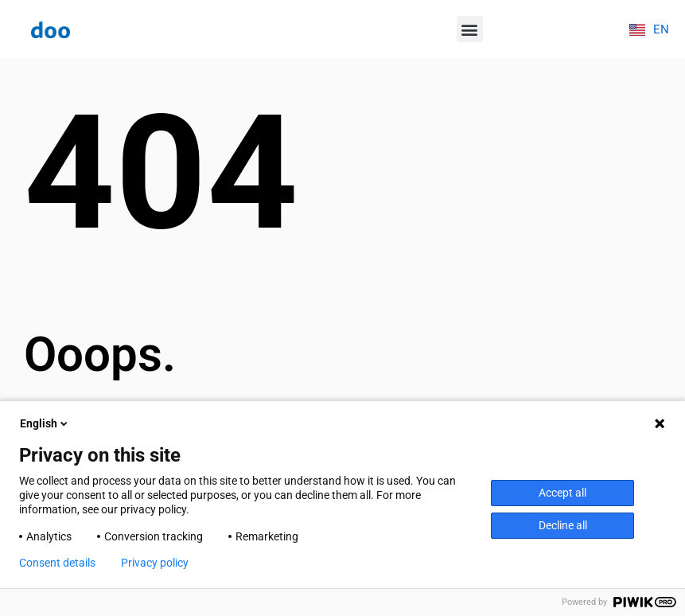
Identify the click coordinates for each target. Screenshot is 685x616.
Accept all (562, 493)
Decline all (563, 525)
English (45, 423)
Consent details (57, 563)
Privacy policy (155, 563)
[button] (470, 29)
